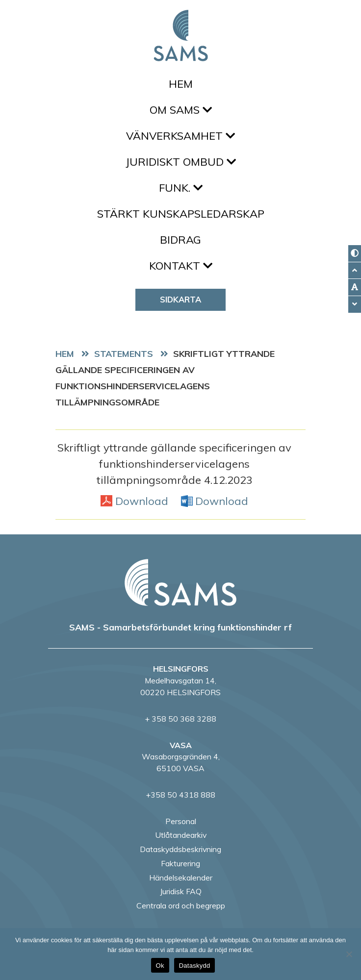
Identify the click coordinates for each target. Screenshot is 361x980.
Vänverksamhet (180, 136)
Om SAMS (181, 110)
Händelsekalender (181, 878)
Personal (181, 821)
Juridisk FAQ (181, 891)
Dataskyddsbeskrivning (180, 849)
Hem (181, 84)
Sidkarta (180, 299)
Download (142, 501)
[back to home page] (180, 582)
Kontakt (181, 266)
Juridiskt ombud (181, 162)
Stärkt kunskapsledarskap (181, 214)
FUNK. (181, 188)
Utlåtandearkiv (181, 835)
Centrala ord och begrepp (181, 905)
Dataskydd (195, 966)
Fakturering (180, 863)
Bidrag (180, 240)
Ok (160, 966)
